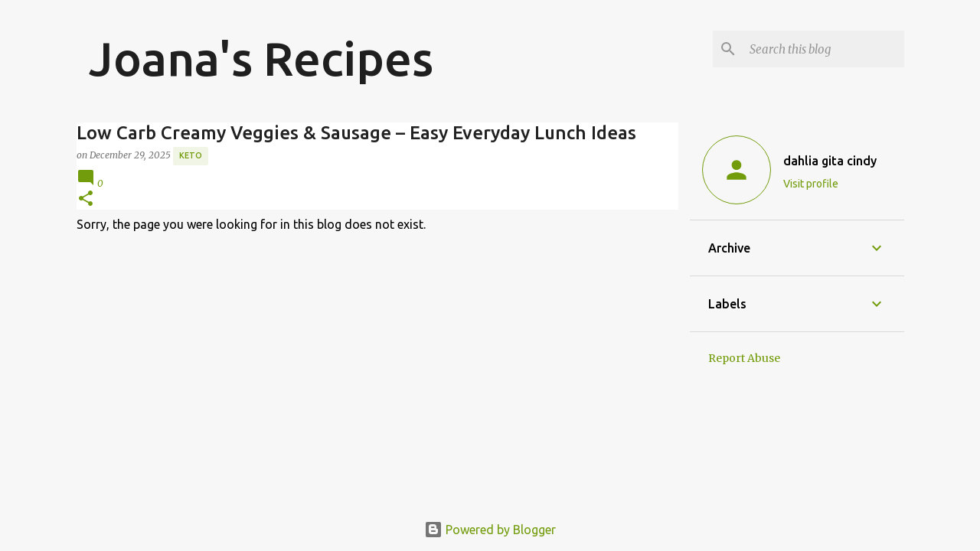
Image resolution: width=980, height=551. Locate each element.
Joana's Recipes (261, 58)
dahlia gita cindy (830, 161)
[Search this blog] (824, 49)
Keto (191, 155)
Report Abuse (744, 358)
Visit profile (811, 184)
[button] (86, 199)
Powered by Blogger (490, 530)
